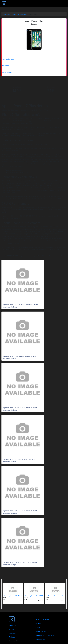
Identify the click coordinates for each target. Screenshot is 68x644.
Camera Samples (8, 59)
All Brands (6, 14)
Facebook (12, 625)
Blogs (38, 627)
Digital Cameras (42, 619)
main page (32, 256)
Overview (6, 66)
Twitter (12, 629)
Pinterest (12, 637)
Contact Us (40, 639)
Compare (34, 24)
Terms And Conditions (45, 635)
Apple (14, 14)
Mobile (38, 623)
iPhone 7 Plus (22, 14)
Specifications (7, 72)
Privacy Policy (42, 631)
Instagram (13, 633)
